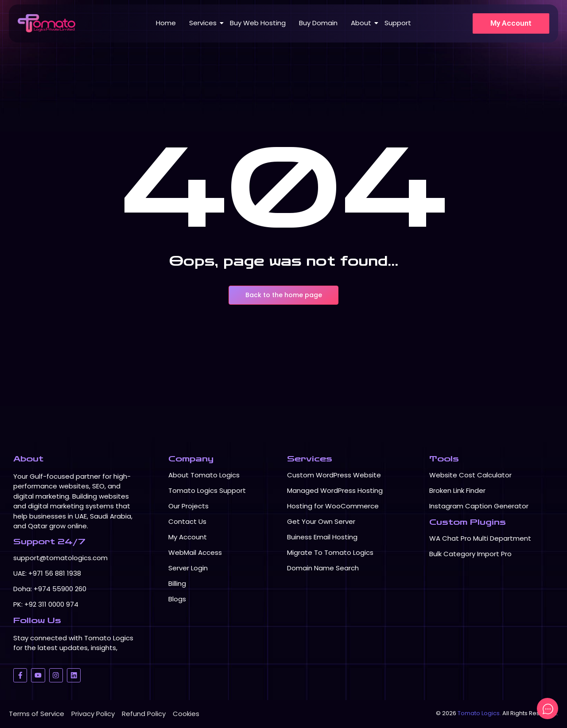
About (363, 23)
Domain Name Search (323, 568)
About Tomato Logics (204, 475)
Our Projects (188, 506)
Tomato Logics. (479, 713)
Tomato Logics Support (207, 490)
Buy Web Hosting (258, 23)
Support (398, 23)
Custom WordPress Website (334, 475)
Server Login (188, 568)
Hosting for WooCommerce (333, 506)
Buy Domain (318, 23)
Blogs (177, 599)
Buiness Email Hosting (322, 537)
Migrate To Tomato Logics (330, 552)
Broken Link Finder (457, 490)
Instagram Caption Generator (479, 506)
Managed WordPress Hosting (335, 490)
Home (166, 23)
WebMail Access (195, 552)
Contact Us (187, 521)
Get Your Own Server (321, 521)
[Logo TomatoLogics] (47, 23)
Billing (177, 583)
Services (204, 23)
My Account (188, 537)
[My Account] (511, 23)
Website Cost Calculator (470, 475)
